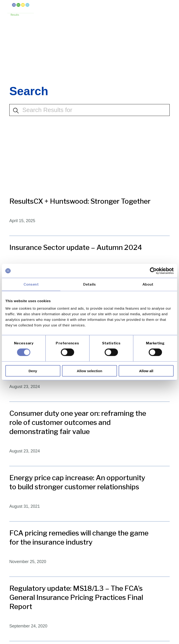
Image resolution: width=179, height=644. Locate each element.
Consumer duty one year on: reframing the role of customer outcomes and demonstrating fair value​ (78, 422)
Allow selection (89, 371)
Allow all (146, 371)
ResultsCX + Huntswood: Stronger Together (80, 201)
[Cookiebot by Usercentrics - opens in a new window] (153, 271)
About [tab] (148, 284)
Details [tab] (89, 284)
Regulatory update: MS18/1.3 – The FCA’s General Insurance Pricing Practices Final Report (76, 597)
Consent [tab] (31, 284)
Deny (33, 371)
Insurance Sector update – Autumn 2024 (76, 247)
